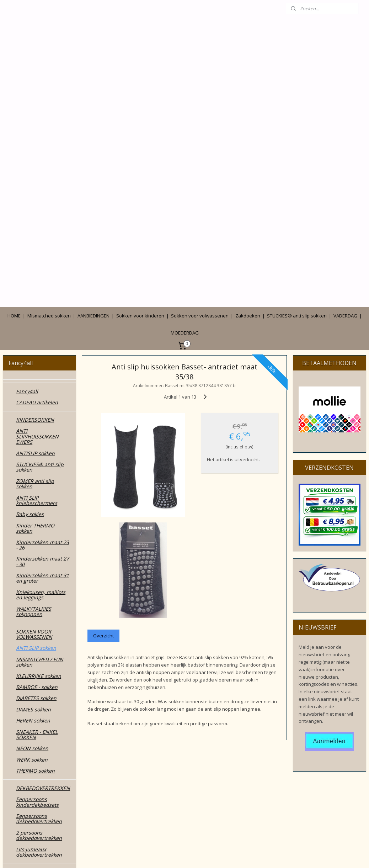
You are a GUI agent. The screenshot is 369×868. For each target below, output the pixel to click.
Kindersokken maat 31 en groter (42, 408)
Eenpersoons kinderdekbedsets (37, 632)
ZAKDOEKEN (31, 746)
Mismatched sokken (49, 146)
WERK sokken (32, 590)
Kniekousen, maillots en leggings (41, 425)
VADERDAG (345, 146)
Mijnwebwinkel (257, 855)
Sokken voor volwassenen (200, 146)
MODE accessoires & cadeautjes (40, 721)
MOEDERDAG (185, 163)
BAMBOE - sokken (37, 517)
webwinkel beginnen (195, 855)
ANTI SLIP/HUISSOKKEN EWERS (37, 267)
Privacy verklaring (37, 808)
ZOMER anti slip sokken (35, 314)
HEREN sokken (33, 551)
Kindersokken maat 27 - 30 (42, 391)
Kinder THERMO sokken (35, 358)
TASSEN (25, 735)
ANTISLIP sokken (35, 283)
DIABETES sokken (36, 528)
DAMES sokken (33, 540)
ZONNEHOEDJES (35, 758)
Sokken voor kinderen (140, 146)
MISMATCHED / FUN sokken (40, 492)
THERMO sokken (35, 601)
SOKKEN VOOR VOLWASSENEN (34, 464)
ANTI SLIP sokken (36, 478)
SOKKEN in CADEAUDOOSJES (36, 705)
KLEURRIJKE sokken (39, 506)
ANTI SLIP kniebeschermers (37, 330)
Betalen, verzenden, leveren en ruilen (40, 822)
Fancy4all (27, 222)
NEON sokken (32, 578)
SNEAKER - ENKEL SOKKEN (37, 564)
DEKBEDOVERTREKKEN (43, 618)
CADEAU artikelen (37, 233)
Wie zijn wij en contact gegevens (43, 778)
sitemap (153, 855)
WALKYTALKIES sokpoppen (34, 441)
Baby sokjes (30, 344)
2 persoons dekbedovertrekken (39, 666)
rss (168, 855)
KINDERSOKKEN (35, 250)
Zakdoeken (248, 146)
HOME (14, 146)
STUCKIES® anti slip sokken (297, 146)
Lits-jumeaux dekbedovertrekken (39, 682)
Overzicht (104, 466)
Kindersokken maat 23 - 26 (42, 375)
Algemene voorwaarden (32, 794)
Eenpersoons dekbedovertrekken (39, 649)
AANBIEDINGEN (93, 146)
